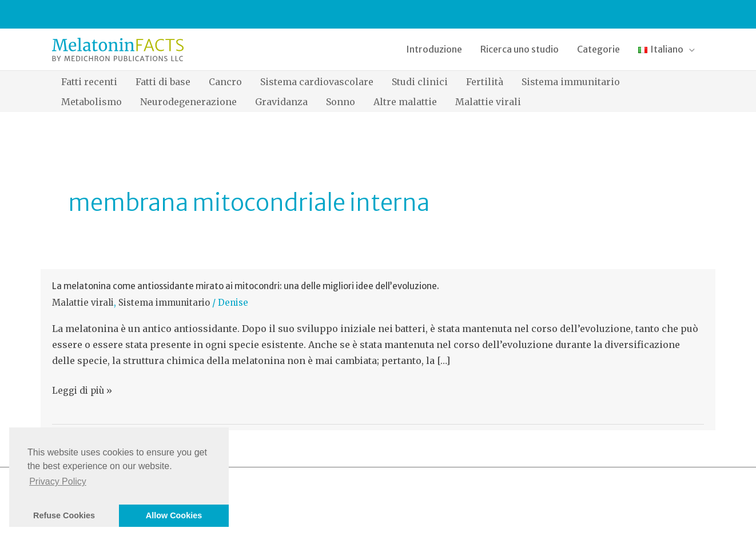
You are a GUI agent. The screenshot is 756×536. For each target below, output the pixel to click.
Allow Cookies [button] (174, 515)
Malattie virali (83, 303)
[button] (667, 49)
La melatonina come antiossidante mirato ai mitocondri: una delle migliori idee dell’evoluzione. (246, 286)
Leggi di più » (82, 391)
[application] (689, 49)
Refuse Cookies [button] (64, 515)
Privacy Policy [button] (58, 481)
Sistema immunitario (164, 303)
